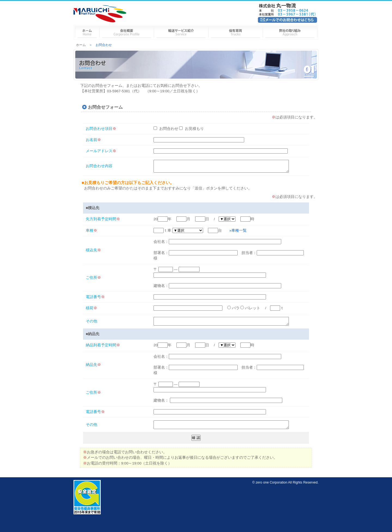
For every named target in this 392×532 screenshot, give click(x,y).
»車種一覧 (238, 233)
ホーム (81, 45)
